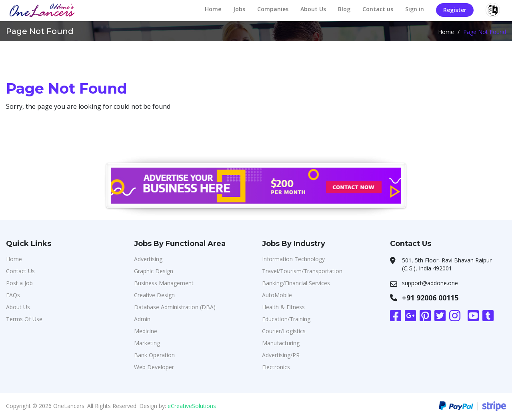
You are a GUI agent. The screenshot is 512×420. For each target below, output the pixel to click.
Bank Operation (154, 355)
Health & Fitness (283, 307)
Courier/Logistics (284, 331)
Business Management (164, 283)
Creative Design (154, 295)
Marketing (147, 343)
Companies (273, 9)
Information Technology (293, 259)
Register (455, 10)
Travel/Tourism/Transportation (302, 271)
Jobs (239, 9)
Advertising (148, 259)
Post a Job (19, 283)
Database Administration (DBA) (175, 307)
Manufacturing (281, 343)
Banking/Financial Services (296, 283)
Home (213, 9)
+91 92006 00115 (430, 298)
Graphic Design (154, 271)
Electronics (276, 367)
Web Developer (154, 367)
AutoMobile (277, 295)
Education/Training (286, 319)
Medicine (146, 331)
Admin (142, 319)
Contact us (378, 9)
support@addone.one (430, 283)
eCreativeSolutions (192, 406)
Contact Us (20, 271)
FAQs (13, 295)
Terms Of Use (24, 319)
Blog (344, 9)
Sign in (415, 9)
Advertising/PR (281, 355)
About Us (313, 9)
